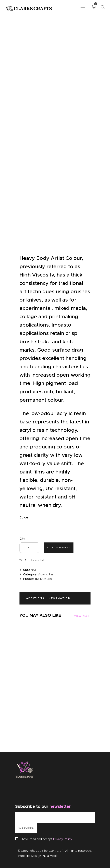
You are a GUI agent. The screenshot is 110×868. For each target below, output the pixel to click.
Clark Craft (56, 851)
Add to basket (59, 548)
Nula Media (51, 856)
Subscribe (26, 828)
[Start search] (103, 7)
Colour (24, 517)
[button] (83, 7)
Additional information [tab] (48, 598)
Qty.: (23, 539)
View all (81, 616)
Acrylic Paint (47, 574)
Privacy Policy (62, 839)
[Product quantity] (29, 548)
